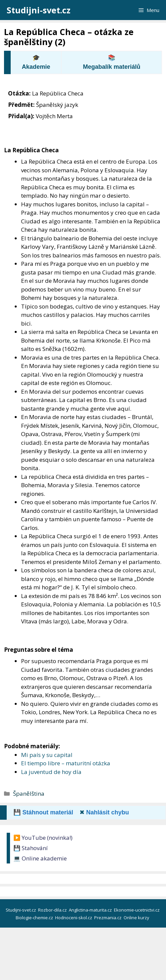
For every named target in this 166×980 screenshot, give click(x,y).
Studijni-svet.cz (39, 10)
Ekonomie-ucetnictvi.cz (137, 910)
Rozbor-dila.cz (53, 910)
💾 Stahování (31, 848)
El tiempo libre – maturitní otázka (66, 763)
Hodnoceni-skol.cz (74, 918)
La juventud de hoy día (51, 772)
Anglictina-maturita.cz (91, 910)
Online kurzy (137, 918)
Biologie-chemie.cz (35, 918)
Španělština (29, 794)
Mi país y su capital (47, 755)
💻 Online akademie (40, 858)
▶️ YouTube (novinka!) (43, 838)
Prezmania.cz (108, 918)
